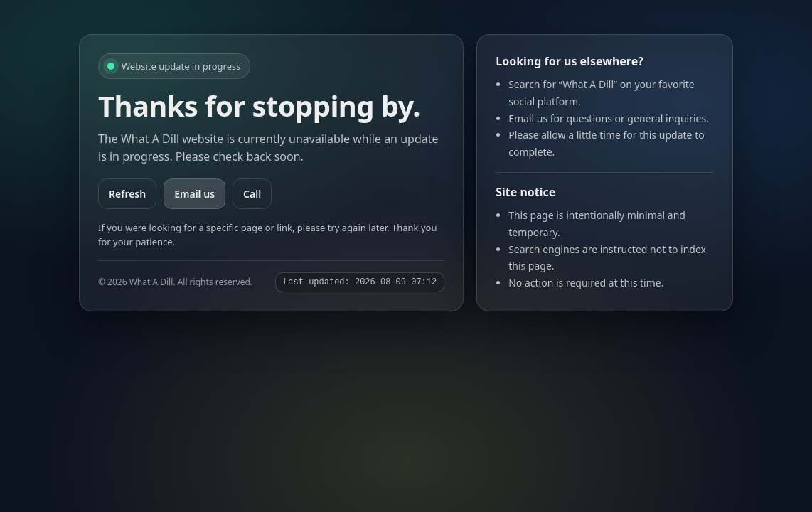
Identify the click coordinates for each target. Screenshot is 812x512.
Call (252, 194)
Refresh (127, 194)
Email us (194, 194)
